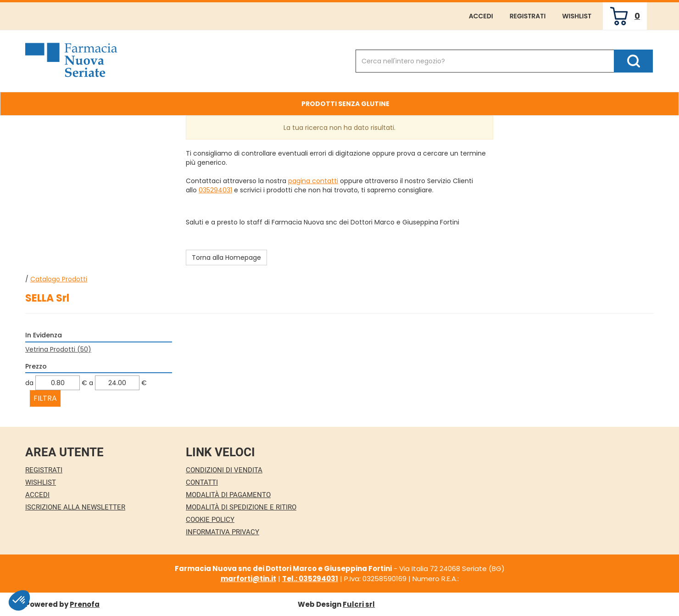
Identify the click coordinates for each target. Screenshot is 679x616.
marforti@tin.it (248, 579)
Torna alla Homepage (226, 258)
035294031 (215, 190)
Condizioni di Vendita (224, 470)
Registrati (528, 16)
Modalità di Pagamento (228, 495)
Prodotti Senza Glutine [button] (345, 104)
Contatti (202, 482)
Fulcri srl (359, 604)
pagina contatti (313, 181)
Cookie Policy (210, 520)
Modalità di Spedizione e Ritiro (241, 507)
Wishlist (577, 16)
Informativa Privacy (223, 532)
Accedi (481, 16)
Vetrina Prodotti (58, 349)
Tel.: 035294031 (310, 579)
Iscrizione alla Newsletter (75, 507)
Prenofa (85, 604)
